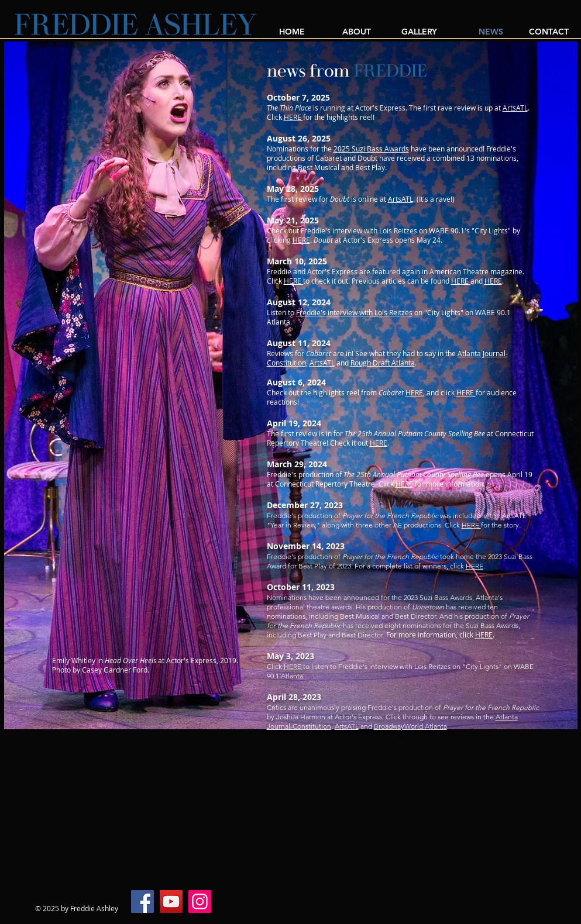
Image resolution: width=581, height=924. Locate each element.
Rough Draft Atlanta (383, 363)
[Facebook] (142, 901)
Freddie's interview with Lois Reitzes (354, 312)
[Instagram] (200, 901)
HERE (293, 117)
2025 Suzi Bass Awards (371, 149)
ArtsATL (515, 108)
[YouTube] (171, 901)
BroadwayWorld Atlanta (410, 726)
